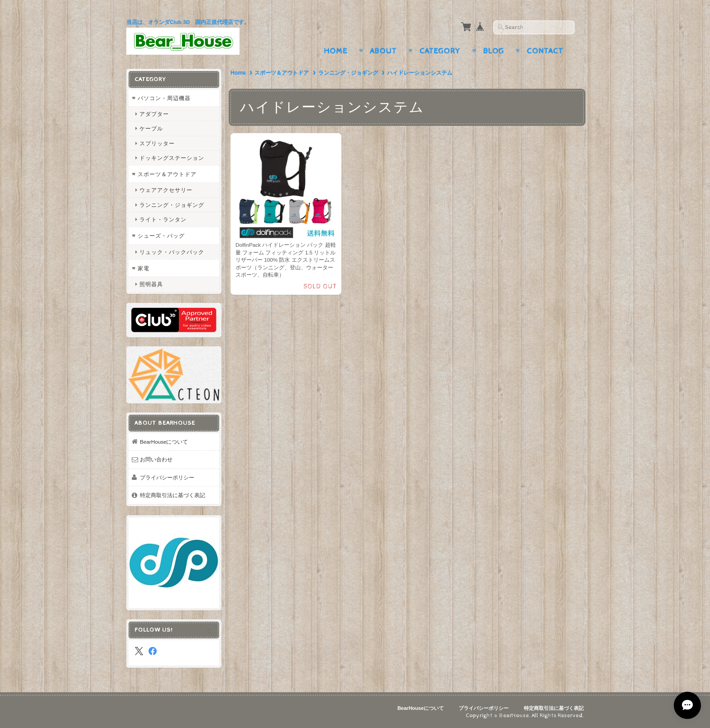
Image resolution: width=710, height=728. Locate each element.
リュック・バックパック (172, 252)
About (383, 51)
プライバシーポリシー (167, 477)
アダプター (154, 114)
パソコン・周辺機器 (164, 98)
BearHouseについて (164, 442)
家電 (144, 268)
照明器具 (151, 284)
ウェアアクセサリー (166, 190)
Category (440, 51)
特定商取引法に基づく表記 (173, 495)
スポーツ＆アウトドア (282, 73)
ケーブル (151, 128)
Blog (494, 51)
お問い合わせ (156, 459)
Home (336, 51)
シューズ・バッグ (161, 236)
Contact (545, 51)
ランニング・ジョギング (348, 73)
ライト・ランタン (163, 219)
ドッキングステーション (172, 158)
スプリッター (157, 143)
